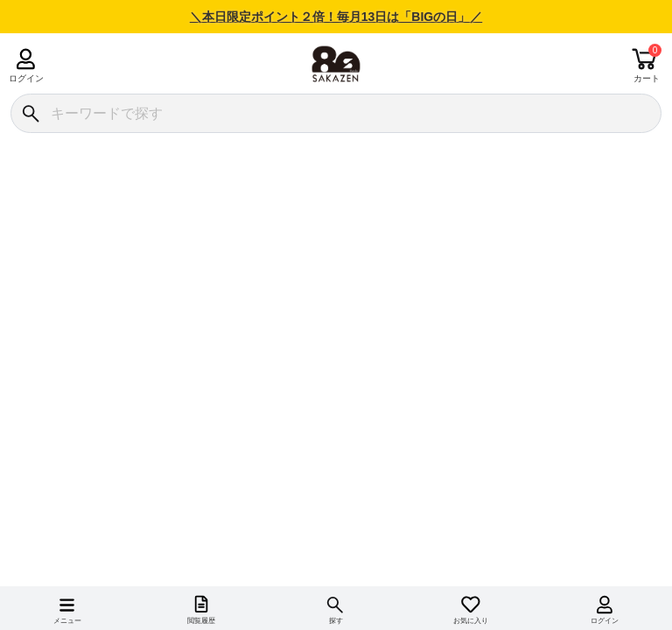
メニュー (67, 621)
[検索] (30, 113)
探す (336, 621)
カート (647, 78)
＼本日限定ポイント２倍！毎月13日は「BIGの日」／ (336, 17)
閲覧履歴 (201, 621)
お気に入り (471, 621)
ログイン (26, 78)
